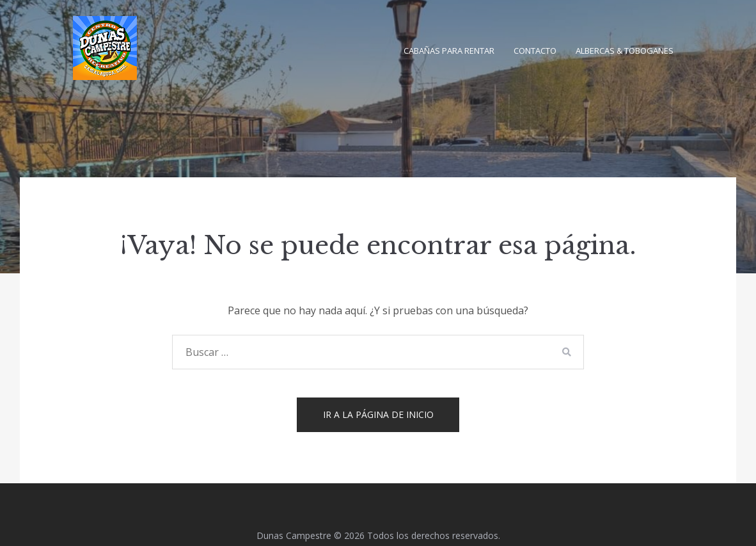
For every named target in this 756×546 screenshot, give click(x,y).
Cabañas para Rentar (449, 51)
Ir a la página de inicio (378, 414)
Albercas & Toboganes (625, 51)
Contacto (535, 51)
